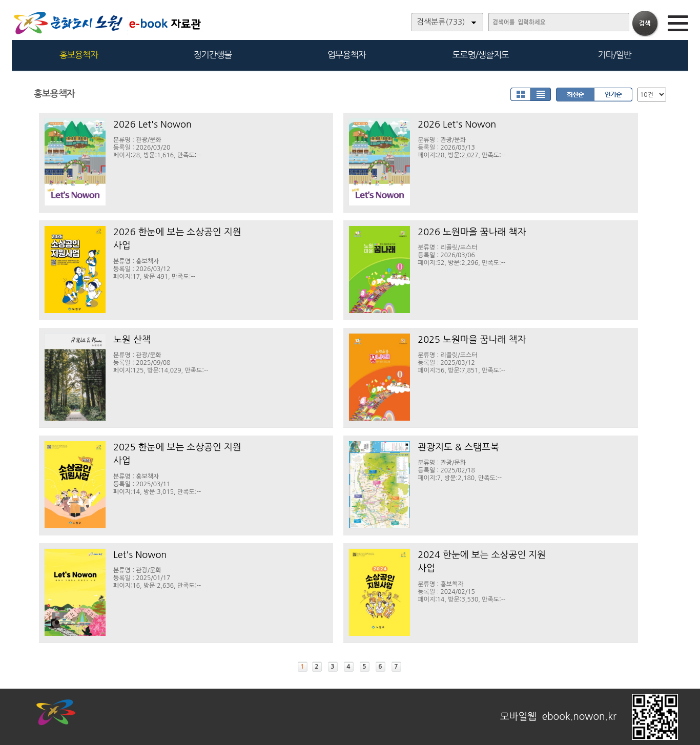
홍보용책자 (79, 55)
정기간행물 (213, 55)
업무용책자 (347, 55)
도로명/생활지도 (481, 55)
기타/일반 (614, 55)
